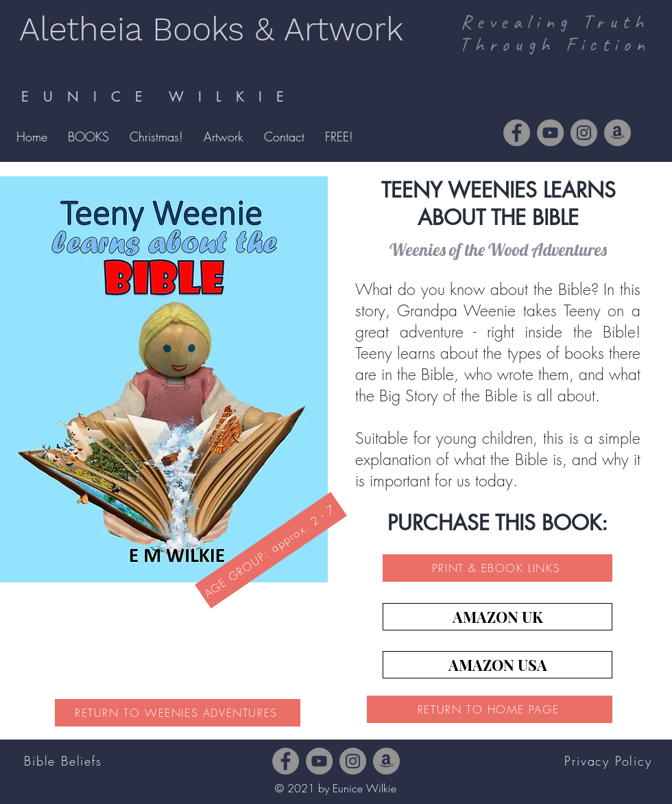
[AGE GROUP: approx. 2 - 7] (271, 550)
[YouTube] (550, 133)
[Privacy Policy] (610, 761)
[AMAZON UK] (497, 617)
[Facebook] (517, 133)
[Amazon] (617, 133)
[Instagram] (584, 133)
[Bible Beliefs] (64, 761)
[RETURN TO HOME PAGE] (490, 709)
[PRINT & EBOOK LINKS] (497, 568)
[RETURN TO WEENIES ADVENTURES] (178, 713)
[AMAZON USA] (497, 665)
